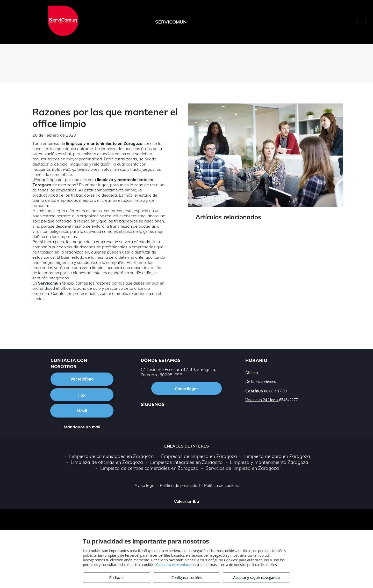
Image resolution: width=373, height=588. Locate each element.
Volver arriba (187, 501)
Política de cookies (221, 485)
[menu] (362, 22)
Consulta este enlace (173, 565)
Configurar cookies (187, 578)
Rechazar (116, 578)
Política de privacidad (180, 485)
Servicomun (50, 283)
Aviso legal (145, 485)
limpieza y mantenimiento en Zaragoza (104, 143)
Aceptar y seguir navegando (256, 578)
